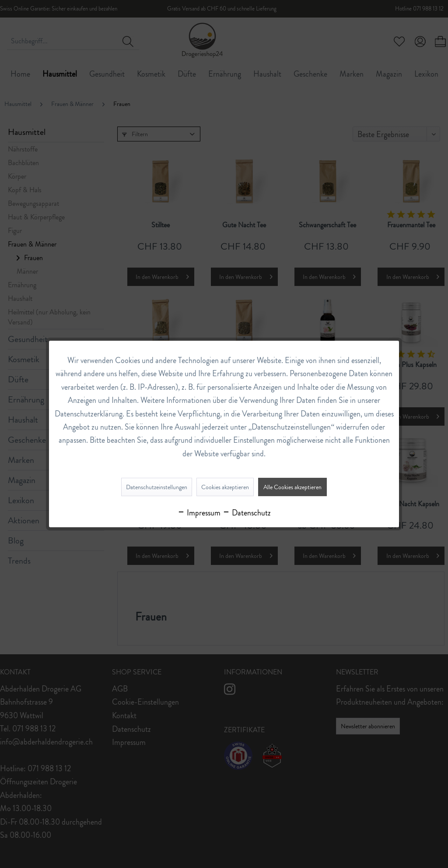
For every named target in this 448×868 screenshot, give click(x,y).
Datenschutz (247, 513)
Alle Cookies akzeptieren (292, 487)
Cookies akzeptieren (225, 487)
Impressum (199, 513)
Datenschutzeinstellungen (157, 487)
